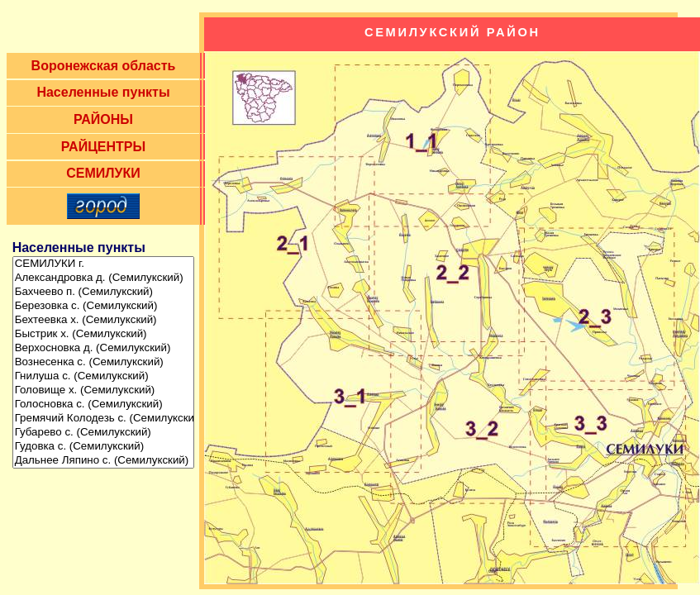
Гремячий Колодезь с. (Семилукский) (103, 419)
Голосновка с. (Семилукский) (103, 405)
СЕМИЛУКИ (103, 173)
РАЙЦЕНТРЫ (103, 147)
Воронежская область (104, 66)
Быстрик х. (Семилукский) (103, 334)
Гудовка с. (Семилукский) (103, 447)
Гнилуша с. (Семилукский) (103, 376)
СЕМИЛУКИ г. (103, 264)
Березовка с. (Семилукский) (103, 306)
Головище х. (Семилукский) (103, 390)
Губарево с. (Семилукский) (103, 433)
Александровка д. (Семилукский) (103, 278)
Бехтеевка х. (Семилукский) (103, 320)
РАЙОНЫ (103, 119)
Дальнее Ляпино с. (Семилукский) (103, 461)
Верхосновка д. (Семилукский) (103, 348)
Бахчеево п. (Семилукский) (103, 292)
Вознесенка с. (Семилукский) (103, 362)
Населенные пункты (103, 92)
